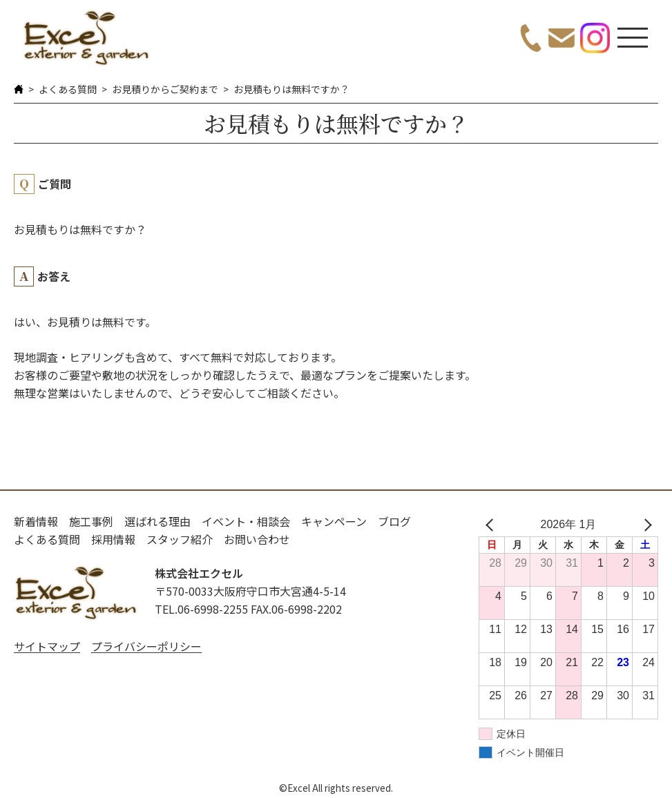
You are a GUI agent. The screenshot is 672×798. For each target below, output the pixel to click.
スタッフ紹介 (180, 539)
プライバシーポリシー (146, 646)
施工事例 (91, 521)
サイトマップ (47, 646)
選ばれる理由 (157, 521)
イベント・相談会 (246, 521)
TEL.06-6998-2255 (201, 609)
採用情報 (113, 539)
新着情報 (36, 521)
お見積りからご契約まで (165, 89)
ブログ (394, 521)
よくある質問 (68, 89)
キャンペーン (334, 521)
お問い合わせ (257, 539)
